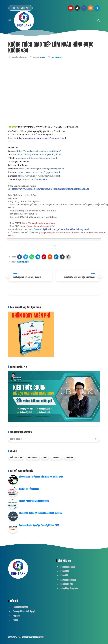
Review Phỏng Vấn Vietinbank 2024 (34, 501)
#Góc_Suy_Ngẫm (23, 262)
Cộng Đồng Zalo (67, 584)
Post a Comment (57, 57)
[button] (20, 257)
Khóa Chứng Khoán (68, 580)
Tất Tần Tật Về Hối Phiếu (29, 489)
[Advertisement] (57, 68)
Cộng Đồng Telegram (69, 588)
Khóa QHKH (65, 571)
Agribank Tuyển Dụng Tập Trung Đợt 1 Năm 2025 (39, 525)
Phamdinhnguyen (68, 567)
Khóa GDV (64, 575)
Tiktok (15, 620)
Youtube (16, 616)
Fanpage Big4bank (20, 607)
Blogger (41, 637)
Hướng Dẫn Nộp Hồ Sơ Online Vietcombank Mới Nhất (41, 513)
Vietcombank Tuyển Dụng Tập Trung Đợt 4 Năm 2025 (41, 477)
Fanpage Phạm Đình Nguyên (24, 611)
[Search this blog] (54, 439)
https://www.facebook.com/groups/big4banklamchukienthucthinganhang (50, 189)
